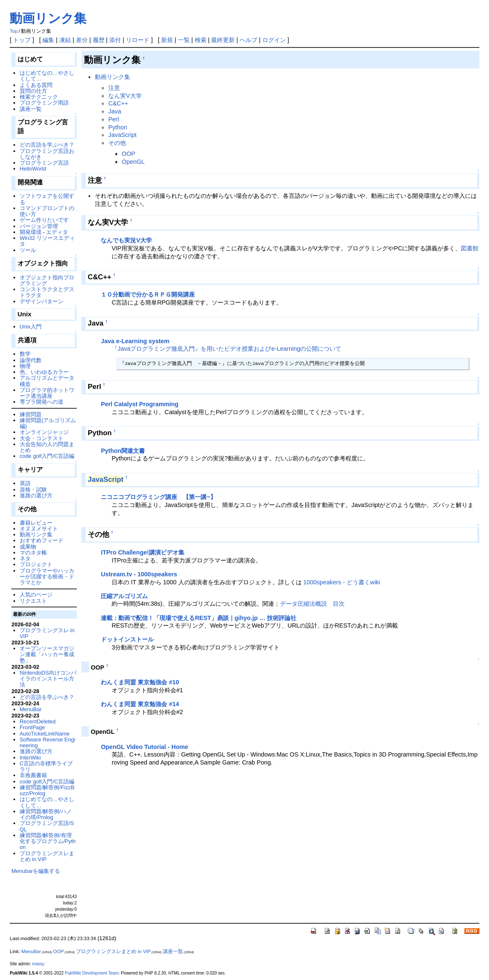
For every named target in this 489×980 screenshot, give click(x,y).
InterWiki (30, 758)
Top (14, 31)
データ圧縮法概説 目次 (312, 604)
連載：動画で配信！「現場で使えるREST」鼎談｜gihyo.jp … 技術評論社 (199, 618)
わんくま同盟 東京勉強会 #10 (140, 682)
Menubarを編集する (36, 871)
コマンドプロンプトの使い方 (47, 211)
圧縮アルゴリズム (124, 596)
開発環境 (31, 232)
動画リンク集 (48, 18)
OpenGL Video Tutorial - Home (144, 747)
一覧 (184, 40)
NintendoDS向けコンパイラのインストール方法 (48, 679)
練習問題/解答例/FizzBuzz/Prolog (47, 790)
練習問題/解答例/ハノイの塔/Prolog (46, 814)
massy (38, 964)
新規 (167, 40)
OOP (128, 154)
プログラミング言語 (44, 163)
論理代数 (31, 360)
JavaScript (122, 135)
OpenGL (133, 162)
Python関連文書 (123, 451)
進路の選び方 (36, 495)
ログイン (274, 40)
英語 (25, 483)
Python (118, 127)
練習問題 (31, 414)
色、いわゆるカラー (44, 372)
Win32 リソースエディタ (47, 241)
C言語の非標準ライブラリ (46, 766)
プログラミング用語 (44, 103)
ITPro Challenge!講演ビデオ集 (142, 552)
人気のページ (36, 595)
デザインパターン (42, 301)
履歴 (99, 40)
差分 (82, 40)
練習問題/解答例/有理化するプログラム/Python (48, 841)
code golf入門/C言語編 (47, 456)
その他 (117, 143)
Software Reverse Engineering (47, 742)
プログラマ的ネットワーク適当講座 (47, 393)
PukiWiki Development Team (92, 973)
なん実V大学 (125, 96)
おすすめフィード (42, 540)
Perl (114, 119)
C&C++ (118, 103)
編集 (48, 40)
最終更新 (223, 40)
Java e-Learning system (135, 341)
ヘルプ (248, 40)
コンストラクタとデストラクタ (47, 292)
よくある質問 (36, 85)
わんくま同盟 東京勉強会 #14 (140, 704)
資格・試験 (33, 490)
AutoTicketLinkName (45, 734)
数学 (25, 354)
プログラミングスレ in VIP (47, 633)
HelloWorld (33, 169)
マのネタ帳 (33, 553)
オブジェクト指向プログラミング (47, 280)
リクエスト (33, 601)
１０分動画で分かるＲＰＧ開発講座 (148, 294)
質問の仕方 (33, 91)
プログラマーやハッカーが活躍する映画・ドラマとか (47, 577)
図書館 (470, 248)
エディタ (57, 232)
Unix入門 (31, 327)
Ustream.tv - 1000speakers (139, 574)
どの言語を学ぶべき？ (47, 145)
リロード (138, 40)
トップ (22, 40)
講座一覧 (31, 109)
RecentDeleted (38, 721)
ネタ (25, 558)
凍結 (65, 40)
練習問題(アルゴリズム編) (48, 423)
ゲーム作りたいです (44, 220)
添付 (115, 40)
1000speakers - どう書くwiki (342, 582)
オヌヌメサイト (39, 529)
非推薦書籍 (33, 775)
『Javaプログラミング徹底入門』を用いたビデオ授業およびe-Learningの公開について (226, 349)
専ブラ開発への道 (42, 402)
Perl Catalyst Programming (140, 404)
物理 (25, 366)
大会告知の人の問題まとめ (47, 447)
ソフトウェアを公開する (47, 199)
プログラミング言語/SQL (47, 826)
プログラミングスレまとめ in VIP (47, 856)
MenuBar (31, 709)
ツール (28, 250)
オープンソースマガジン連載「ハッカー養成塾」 (47, 654)
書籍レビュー (36, 523)
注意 (114, 88)
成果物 (28, 547)
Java (115, 111)
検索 (201, 40)
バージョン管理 (39, 226)
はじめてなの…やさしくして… (47, 76)
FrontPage (32, 727)
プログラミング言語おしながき (47, 154)
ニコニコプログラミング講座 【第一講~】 (158, 497)
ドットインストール (127, 639)
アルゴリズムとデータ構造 (47, 381)
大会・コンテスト (42, 438)
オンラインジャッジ (44, 432)
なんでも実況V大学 (126, 240)
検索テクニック (39, 97)
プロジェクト (36, 564)
